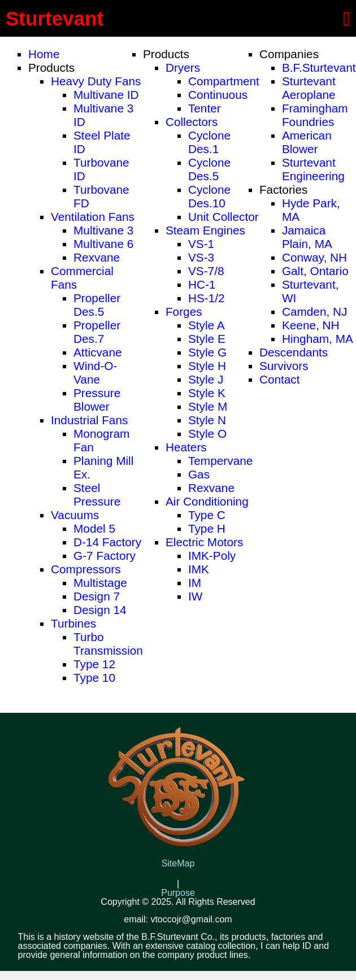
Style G (207, 352)
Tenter (205, 108)
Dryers (183, 67)
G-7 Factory (105, 556)
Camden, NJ (315, 312)
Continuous (218, 95)
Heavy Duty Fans (96, 81)
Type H (207, 528)
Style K (207, 393)
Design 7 (97, 596)
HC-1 (202, 284)
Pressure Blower (97, 400)
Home (44, 54)
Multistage (100, 583)
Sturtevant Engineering (313, 169)
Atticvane (98, 352)
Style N (207, 420)
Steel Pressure (97, 495)
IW (195, 596)
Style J (206, 379)
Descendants (294, 352)
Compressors (86, 569)
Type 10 (94, 678)
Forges (184, 312)
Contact (280, 379)
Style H (207, 366)
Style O (207, 434)
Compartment (224, 81)
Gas (199, 474)
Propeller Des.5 (97, 305)
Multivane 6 (103, 244)
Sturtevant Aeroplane (309, 88)
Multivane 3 (103, 230)
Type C (207, 515)
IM (195, 583)
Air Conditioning (207, 501)
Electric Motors (205, 542)
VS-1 (201, 244)
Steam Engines (205, 230)
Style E (207, 339)
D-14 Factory (107, 542)
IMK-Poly (212, 556)
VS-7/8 (206, 271)
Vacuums (75, 515)
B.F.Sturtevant (319, 67)
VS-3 (201, 257)
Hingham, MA (318, 339)
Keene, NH (311, 325)
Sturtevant (55, 18)
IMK (199, 569)
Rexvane (97, 257)
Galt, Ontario (315, 271)
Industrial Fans (89, 420)
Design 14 (100, 610)
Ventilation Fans (93, 217)
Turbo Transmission (108, 644)
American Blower (307, 142)
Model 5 (94, 528)
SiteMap (178, 864)
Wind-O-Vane (95, 373)
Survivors (284, 366)
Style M (208, 406)
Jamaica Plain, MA (307, 237)
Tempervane (220, 461)
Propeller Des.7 (97, 332)
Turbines (73, 623)
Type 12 (94, 664)
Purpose (178, 893)
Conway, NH (314, 257)
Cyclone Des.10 (209, 196)
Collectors (192, 122)
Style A (207, 325)
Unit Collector (223, 217)
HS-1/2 (207, 298)
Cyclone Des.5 (209, 169)
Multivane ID (106, 95)
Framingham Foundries (315, 115)
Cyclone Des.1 (209, 142)
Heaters (186, 447)
